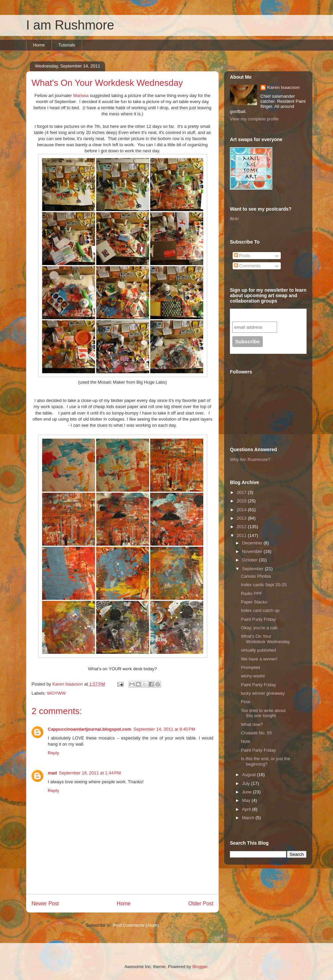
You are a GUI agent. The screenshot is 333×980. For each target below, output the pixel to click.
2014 (242, 510)
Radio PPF (251, 593)
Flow (245, 702)
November (253, 551)
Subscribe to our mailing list (269, 315)
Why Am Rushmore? (250, 459)
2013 (242, 518)
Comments (247, 266)
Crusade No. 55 (256, 733)
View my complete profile (254, 119)
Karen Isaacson (283, 87)
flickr (234, 219)
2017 (242, 492)
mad (52, 773)
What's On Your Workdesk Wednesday (265, 639)
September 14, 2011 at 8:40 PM (164, 729)
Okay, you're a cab (259, 628)
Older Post (201, 904)
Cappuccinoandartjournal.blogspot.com (90, 729)
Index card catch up (260, 610)
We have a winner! (259, 659)
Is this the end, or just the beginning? (265, 761)
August (250, 775)
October (251, 560)
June (248, 792)
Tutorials (67, 45)
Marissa (81, 95)
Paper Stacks (254, 602)
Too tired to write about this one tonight (263, 713)
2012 (242, 527)
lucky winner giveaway (263, 693)
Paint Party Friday (258, 619)
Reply (53, 753)
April (247, 809)
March (249, 818)
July (247, 783)
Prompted (250, 667)
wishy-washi (253, 676)
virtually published (258, 650)
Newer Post (45, 904)
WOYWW (57, 693)
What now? (252, 724)
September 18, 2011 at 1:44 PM (90, 773)
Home (39, 45)
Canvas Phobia (256, 576)
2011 (242, 535)
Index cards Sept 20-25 (263, 585)
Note (245, 741)
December (253, 543)
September (253, 569)
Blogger (200, 967)
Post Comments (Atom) (136, 925)
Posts (242, 256)
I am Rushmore (70, 25)
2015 (242, 501)
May (247, 800)
